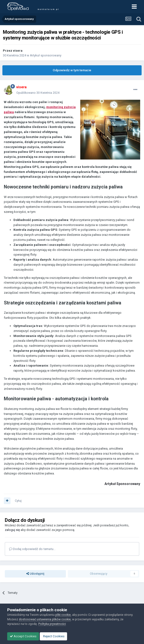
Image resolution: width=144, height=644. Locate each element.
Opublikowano (38, 93)
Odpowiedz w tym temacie (72, 70)
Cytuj (18, 501)
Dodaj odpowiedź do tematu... (32, 549)
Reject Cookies (53, 636)
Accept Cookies (23, 636)
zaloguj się (12, 530)
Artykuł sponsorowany (46, 55)
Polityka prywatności (52, 624)
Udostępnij (35, 574)
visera (18, 51)
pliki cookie (63, 615)
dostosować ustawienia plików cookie (45, 619)
